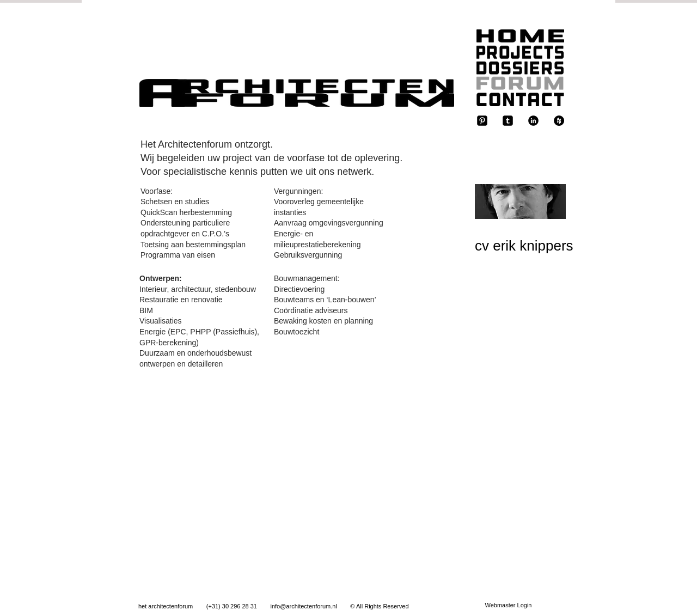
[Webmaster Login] (508, 606)
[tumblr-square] (508, 121)
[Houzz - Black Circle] (559, 121)
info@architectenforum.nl (303, 606)
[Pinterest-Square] (482, 121)
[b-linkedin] (533, 121)
